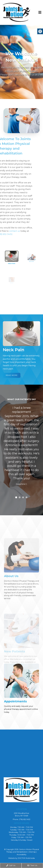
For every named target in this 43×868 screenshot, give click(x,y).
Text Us (32, 865)
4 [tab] (26, 497)
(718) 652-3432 (25, 819)
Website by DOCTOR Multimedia (21, 858)
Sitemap (32, 852)
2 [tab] (20, 497)
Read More (12, 375)
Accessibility (22, 855)
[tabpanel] (21, 446)
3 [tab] (23, 497)
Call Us (11, 865)
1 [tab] (16, 497)
